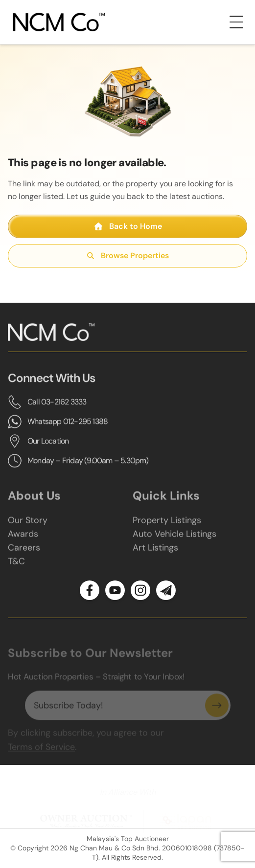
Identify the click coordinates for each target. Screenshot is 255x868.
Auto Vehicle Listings (174, 539)
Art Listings (155, 553)
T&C (16, 566)
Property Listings (167, 525)
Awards (23, 539)
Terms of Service (41, 751)
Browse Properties (127, 256)
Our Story (28, 525)
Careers (24, 553)
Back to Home (128, 226)
